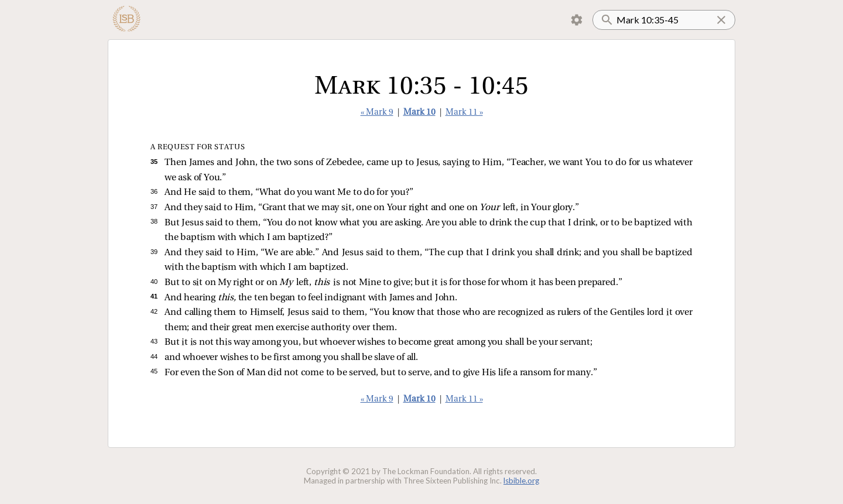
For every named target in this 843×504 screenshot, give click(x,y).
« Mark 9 (377, 113)
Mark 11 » (464, 113)
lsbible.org (521, 481)
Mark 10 (419, 113)
